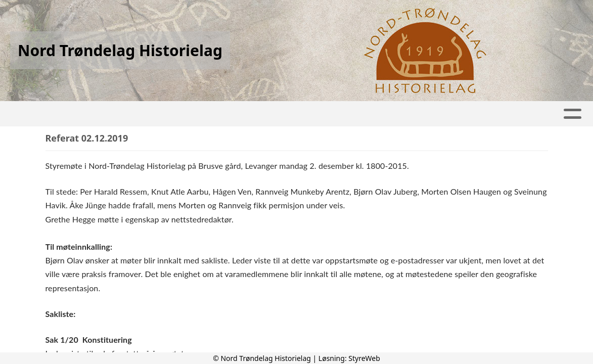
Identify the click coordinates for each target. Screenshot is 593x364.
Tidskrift (133, 114)
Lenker (306, 114)
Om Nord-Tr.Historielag (399, 114)
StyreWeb (364, 358)
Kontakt (497, 114)
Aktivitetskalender (222, 114)
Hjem (83, 114)
